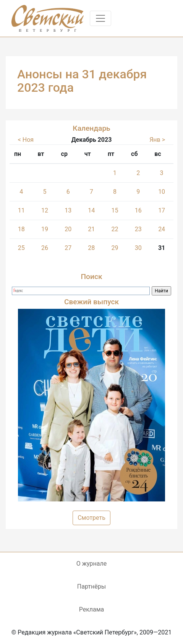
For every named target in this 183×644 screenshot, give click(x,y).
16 (138, 210)
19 (45, 229)
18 (21, 229)
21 (91, 229)
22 (115, 229)
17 (162, 210)
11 (21, 210)
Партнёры (91, 586)
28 (91, 248)
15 (115, 210)
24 (162, 229)
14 (91, 210)
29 (115, 248)
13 (68, 210)
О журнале (91, 564)
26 (45, 248)
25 (21, 248)
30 (138, 248)
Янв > (157, 140)
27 (68, 248)
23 (138, 229)
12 (45, 210)
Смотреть (91, 518)
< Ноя (26, 140)
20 (68, 229)
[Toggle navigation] (100, 18)
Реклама (92, 609)
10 (162, 192)
